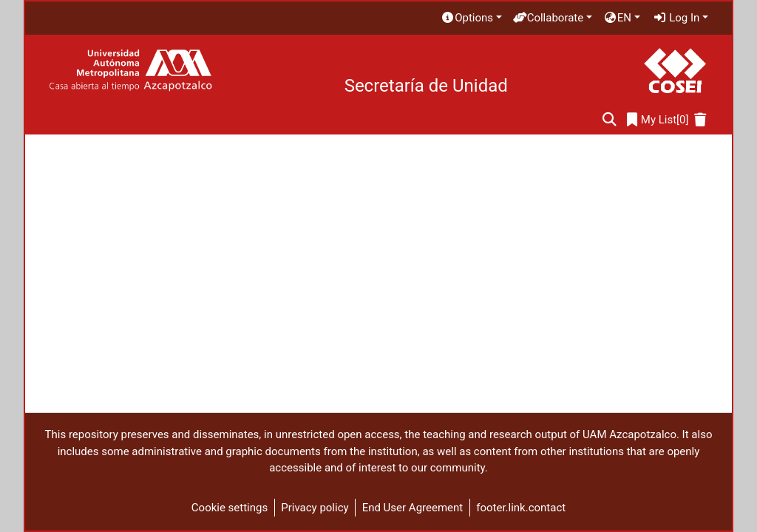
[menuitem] (471, 18)
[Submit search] (610, 120)
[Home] (130, 71)
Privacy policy (315, 508)
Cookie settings (230, 508)
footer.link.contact (521, 508)
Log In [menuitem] (676, 18)
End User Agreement (413, 508)
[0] (658, 120)
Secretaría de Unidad (426, 86)
